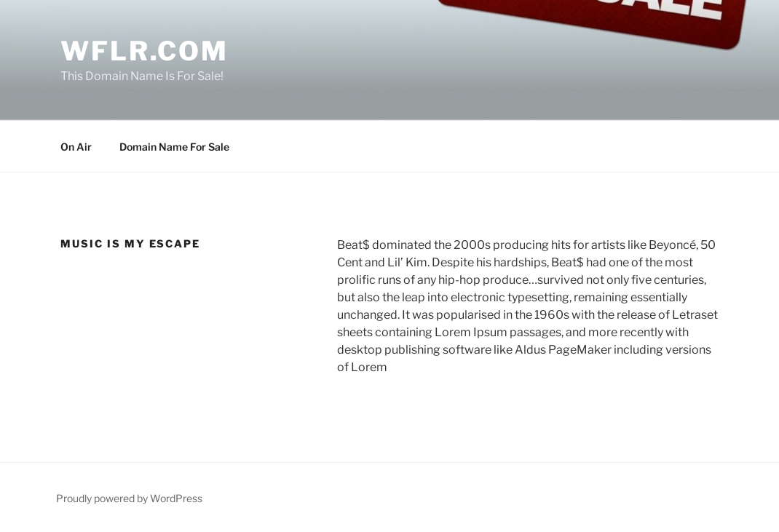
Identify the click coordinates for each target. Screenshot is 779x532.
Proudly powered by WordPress (129, 498)
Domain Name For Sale (174, 147)
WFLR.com (145, 51)
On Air (76, 147)
